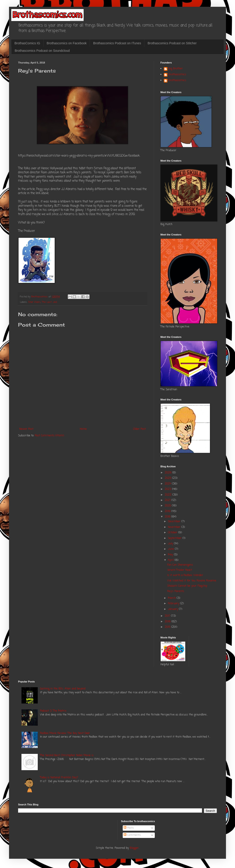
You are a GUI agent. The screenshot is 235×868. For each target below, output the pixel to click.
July (171, 544)
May (171, 555)
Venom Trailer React (180, 570)
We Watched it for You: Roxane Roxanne (192, 581)
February (174, 604)
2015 (168, 627)
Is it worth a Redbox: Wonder (185, 575)
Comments (132, 835)
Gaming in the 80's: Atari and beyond (63, 689)
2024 (168, 484)
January (173, 609)
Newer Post (26, 429)
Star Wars (34, 302)
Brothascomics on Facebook (67, 43)
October (173, 533)
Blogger (134, 848)
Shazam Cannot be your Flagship (187, 586)
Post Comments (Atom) (49, 436)
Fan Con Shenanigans (180, 565)
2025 (168, 478)
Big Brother (176, 69)
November (175, 527)
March (172, 598)
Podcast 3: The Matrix (53, 711)
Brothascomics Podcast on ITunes (117, 43)
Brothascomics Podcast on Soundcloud (42, 51)
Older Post (139, 429)
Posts (129, 828)
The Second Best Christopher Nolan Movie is (67, 755)
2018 (168, 517)
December (175, 522)
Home (83, 429)
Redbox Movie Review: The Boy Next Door (65, 733)
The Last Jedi (49, 302)
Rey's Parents (176, 591)
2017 (168, 616)
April (171, 560)
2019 (168, 511)
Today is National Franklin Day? (59, 778)
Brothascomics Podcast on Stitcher (172, 43)
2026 (169, 473)
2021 (168, 500)
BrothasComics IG (27, 43)
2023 (168, 489)
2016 (168, 622)
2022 (169, 495)
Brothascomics (177, 75)
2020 (168, 506)
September (175, 538)
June (171, 549)
